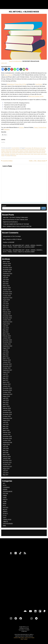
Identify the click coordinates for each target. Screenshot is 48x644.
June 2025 (6, 280)
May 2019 (6, 426)
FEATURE (5, 493)
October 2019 (7, 416)
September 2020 (8, 394)
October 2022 (7, 344)
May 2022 (6, 354)
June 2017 (6, 473)
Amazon (21, 127)
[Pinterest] (12, 69)
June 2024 (6, 304)
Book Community (35, 150)
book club (29, 150)
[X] (6, 69)
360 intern (14, 156)
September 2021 (7, 370)
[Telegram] (18, 69)
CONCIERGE (6, 487)
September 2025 (8, 274)
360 (32, 148)
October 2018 (7, 440)
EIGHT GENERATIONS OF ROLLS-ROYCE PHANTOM (17, 226)
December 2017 (7, 461)
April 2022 (6, 356)
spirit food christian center (24, 154)
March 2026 (6, 262)
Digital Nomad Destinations (10, 222)
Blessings (24, 150)
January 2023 (7, 338)
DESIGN (5, 489)
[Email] (24, 69)
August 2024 (6, 300)
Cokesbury (7, 129)
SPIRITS (5, 512)
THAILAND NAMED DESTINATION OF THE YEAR (16, 224)
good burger (15, 152)
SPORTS (5, 514)
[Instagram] (27, 69)
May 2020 (6, 402)
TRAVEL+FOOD (7, 520)
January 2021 (7, 386)
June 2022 (6, 352)
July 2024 (6, 302)
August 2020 (6, 396)
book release (42, 150)
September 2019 (7, 418)
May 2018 (6, 451)
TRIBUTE (5, 522)
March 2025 (6, 286)
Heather (5, 242)
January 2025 (7, 290)
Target (36, 127)
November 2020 (7, 390)
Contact (26, 639)
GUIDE (5, 498)
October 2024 (7, 296)
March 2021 (6, 382)
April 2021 (6, 380)
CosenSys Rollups (7, 161)
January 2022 (7, 362)
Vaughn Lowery (37, 154)
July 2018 (5, 447)
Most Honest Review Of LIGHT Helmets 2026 (15, 220)
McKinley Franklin (32, 152)
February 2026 (7, 264)
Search (4, 206)
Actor (41, 148)
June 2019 (6, 424)
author (7, 150)
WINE (4, 526)
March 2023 (6, 334)
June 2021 (6, 376)
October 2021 (7, 368)
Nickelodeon (13, 154)
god (11, 152)
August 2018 (6, 445)
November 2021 (7, 366)
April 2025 (6, 284)
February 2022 (7, 360)
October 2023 (7, 320)
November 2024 (7, 294)
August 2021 (6, 372)
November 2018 (7, 438)
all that (44, 148)
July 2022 (6, 350)
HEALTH (5, 499)
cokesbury (21, 151)
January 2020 (7, 410)
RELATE (5, 510)
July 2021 (5, 374)
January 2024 (7, 314)
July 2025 (6, 278)
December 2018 (7, 436)
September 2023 (8, 322)
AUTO (5, 485)
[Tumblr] (21, 69)
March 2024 (6, 310)
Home (11, 61)
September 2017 (7, 467)
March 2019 (6, 430)
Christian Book (42, 127)
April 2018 (6, 453)
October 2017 (7, 465)
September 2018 (7, 443)
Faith (40, 151)
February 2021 (7, 384)
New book (38, 152)
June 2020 (6, 400)
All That (24, 84)
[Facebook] (3, 69)
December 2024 (7, 292)
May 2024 (6, 306)
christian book (8, 151)
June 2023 (6, 328)
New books (7, 154)
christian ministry (15, 151)
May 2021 (6, 378)
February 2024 (7, 312)
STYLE (5, 516)
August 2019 (6, 420)
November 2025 (7, 270)
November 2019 (7, 414)
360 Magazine (37, 148)
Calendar (16, 638)
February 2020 (7, 408)
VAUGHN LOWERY (30, 247)
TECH (5, 518)
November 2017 (7, 463)
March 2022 (6, 358)
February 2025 (7, 288)
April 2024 (6, 308)
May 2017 (6, 475)
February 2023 (7, 336)
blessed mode (19, 150)
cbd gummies (7, 236)
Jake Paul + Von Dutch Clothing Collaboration (15, 217)
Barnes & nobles (12, 150)
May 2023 (6, 330)
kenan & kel (26, 152)
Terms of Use (28, 638)
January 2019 (7, 434)
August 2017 (6, 469)
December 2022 (7, 340)
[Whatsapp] (15, 69)
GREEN (5, 496)
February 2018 (7, 457)
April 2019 (6, 428)
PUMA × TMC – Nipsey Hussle (38, 161)
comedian (26, 151)
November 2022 (7, 342)
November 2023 (7, 318)
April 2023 (6, 332)
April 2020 (6, 404)
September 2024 (8, 298)
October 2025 (7, 272)
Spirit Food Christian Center (36, 96)
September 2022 (8, 346)
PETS (4, 506)
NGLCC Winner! (17, 239)
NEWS (5, 504)
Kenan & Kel (18, 84)
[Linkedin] (9, 69)
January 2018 (7, 459)
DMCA (23, 638)
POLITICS (6, 508)
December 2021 (7, 364)
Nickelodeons (11, 84)
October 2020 (7, 392)
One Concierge (16, 236)
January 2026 (7, 266)
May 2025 (6, 282)
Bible (20, 638)
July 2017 (5, 471)
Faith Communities (5, 152)
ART (4, 483)
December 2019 (7, 412)
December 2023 (7, 316)
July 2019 (5, 422)
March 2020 (6, 406)
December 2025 (7, 268)
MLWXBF (12, 242)
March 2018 (6, 455)
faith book (43, 151)
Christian (3, 151)
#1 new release (28, 148)
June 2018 (6, 448)
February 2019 (7, 432)
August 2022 (6, 348)
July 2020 (6, 398)
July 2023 (6, 326)
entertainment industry (34, 151)
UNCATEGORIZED (17, 61)
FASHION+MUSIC (8, 491)
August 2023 (6, 324)
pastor (17, 154)
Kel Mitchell (20, 152)
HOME (5, 501)
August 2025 (6, 276)
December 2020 (7, 388)
